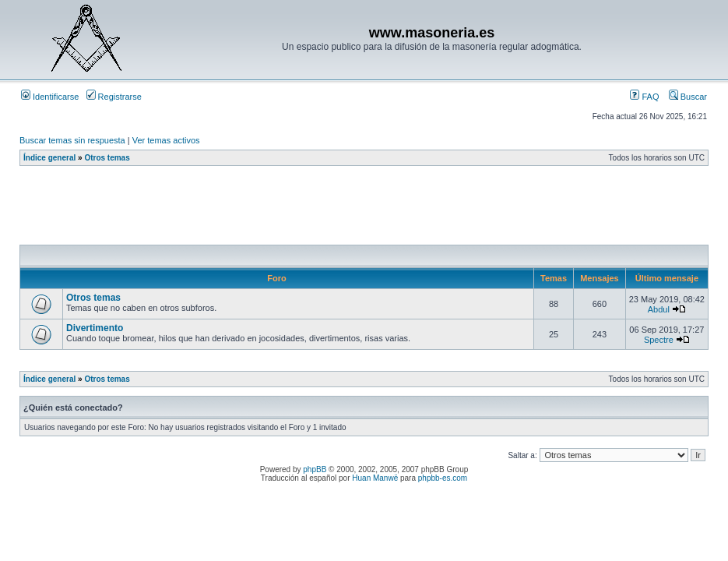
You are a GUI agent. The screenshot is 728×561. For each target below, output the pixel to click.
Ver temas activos (166, 140)
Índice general (49, 158)
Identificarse (50, 97)
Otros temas (107, 158)
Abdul (659, 309)
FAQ (644, 97)
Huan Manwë (375, 478)
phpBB (315, 469)
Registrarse (114, 97)
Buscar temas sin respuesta (72, 140)
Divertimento (95, 328)
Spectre (659, 340)
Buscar (688, 97)
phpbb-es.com (443, 478)
